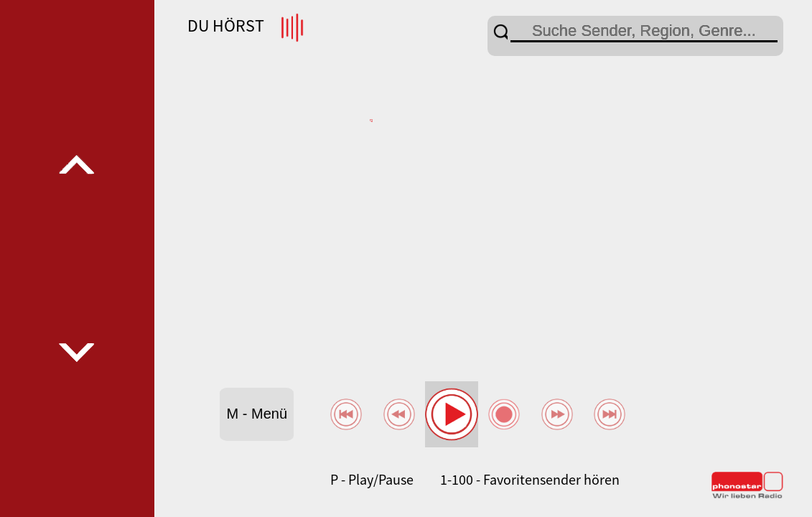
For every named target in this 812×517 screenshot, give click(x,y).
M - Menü (257, 414)
